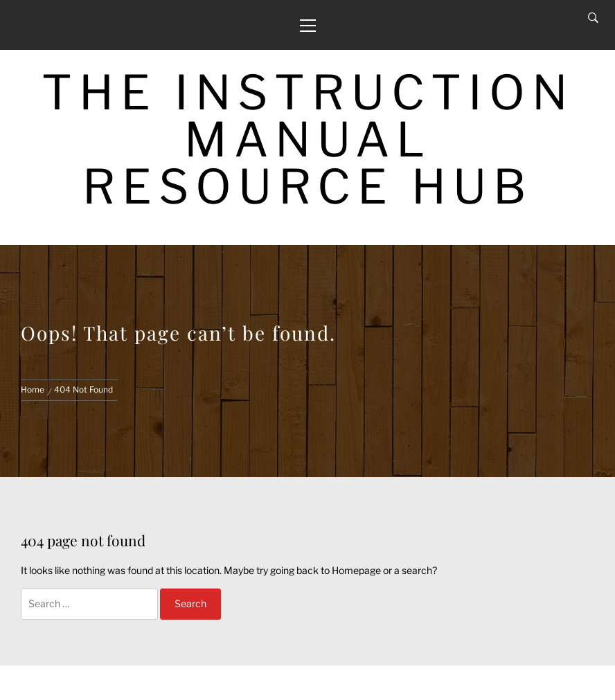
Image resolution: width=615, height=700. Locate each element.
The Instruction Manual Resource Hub (308, 140)
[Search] (593, 18)
